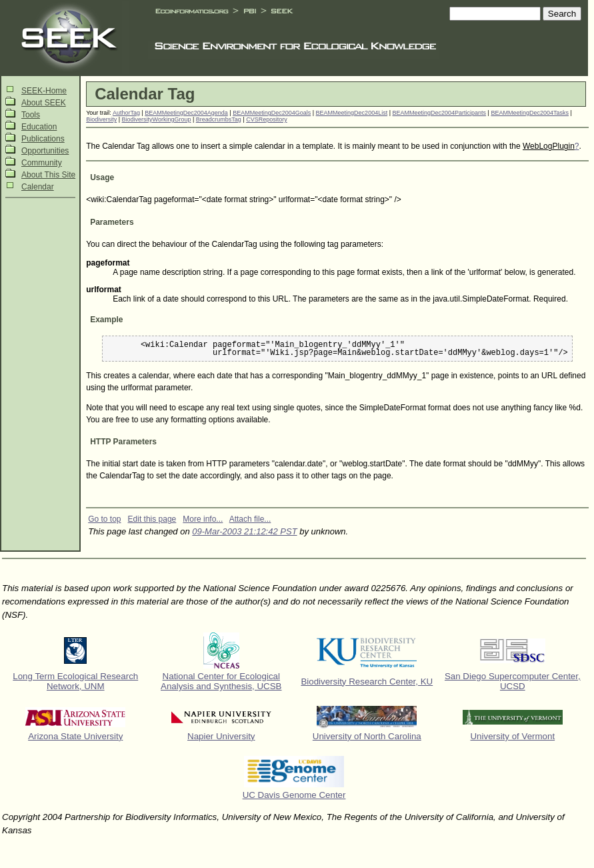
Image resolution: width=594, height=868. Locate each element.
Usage (102, 177)
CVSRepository (267, 119)
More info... (203, 519)
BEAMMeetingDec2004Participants (440, 113)
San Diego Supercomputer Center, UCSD (513, 681)
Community (42, 163)
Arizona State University (75, 736)
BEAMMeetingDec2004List (352, 113)
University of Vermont (512, 736)
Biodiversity (101, 119)
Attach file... (250, 519)
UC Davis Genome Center (294, 795)
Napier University (221, 736)
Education (39, 127)
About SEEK (44, 103)
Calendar (38, 187)
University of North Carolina (367, 736)
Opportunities (45, 151)
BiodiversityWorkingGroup (157, 119)
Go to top (104, 519)
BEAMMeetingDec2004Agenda (186, 113)
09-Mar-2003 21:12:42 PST (244, 531)
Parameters (112, 222)
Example (106, 320)
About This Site (48, 175)
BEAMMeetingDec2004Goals (272, 113)
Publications (43, 139)
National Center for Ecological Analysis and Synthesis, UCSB (221, 681)
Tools (31, 115)
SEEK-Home (44, 91)
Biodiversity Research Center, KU (367, 682)
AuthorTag (126, 113)
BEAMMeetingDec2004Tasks (530, 113)
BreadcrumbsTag (219, 119)
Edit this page (152, 519)
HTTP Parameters (123, 442)
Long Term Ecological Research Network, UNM (75, 681)
